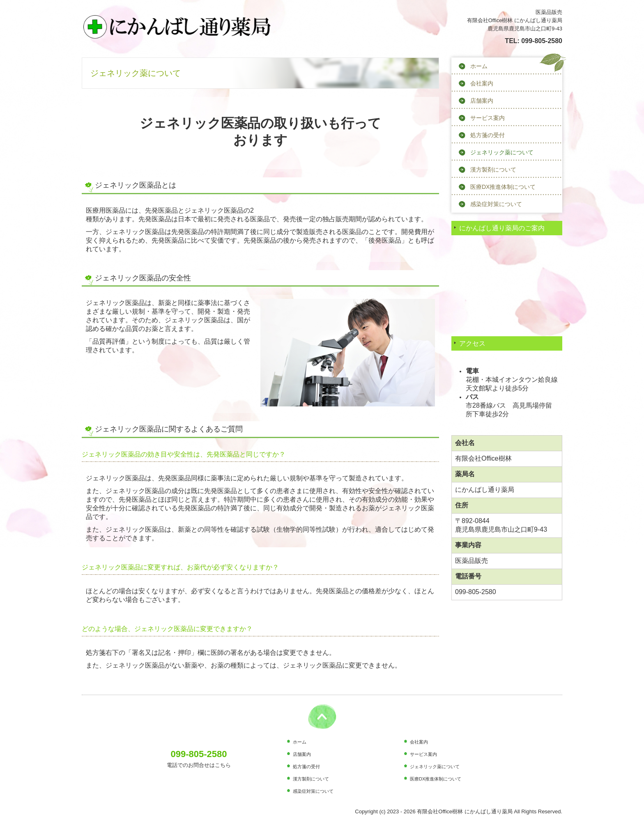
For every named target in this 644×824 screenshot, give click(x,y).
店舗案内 (482, 101)
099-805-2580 (542, 41)
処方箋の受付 (488, 135)
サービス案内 (488, 118)
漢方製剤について (493, 170)
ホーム (479, 66)
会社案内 (482, 83)
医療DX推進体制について (503, 187)
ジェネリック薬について (502, 152)
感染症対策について (496, 204)
